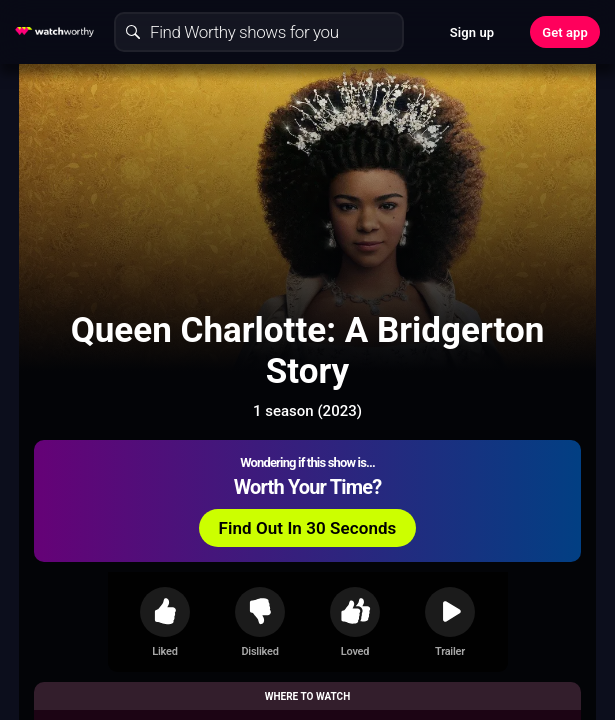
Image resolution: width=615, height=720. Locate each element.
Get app (565, 32)
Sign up (472, 32)
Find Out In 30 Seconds (308, 528)
